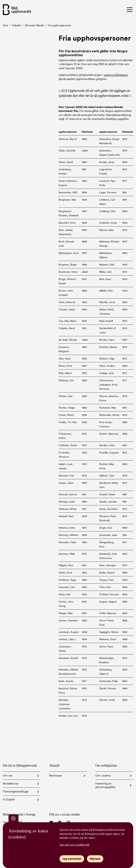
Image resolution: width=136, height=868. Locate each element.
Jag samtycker (72, 859)
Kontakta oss (11, 784)
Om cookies (103, 776)
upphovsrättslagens (116, 75)
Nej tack (95, 859)
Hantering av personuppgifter (106, 785)
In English (9, 799)
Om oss (8, 776)
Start (5, 25)
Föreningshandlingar (16, 791)
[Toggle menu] (118, 10)
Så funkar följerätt (34, 25)
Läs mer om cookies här (75, 845)
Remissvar (56, 776)
